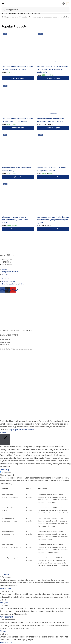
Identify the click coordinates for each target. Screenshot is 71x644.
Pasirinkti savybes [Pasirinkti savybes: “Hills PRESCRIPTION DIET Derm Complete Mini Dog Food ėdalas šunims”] (18, 229)
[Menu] (5, 4)
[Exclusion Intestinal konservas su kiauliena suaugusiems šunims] (53, 100)
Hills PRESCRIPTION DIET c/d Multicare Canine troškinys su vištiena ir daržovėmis (52, 69)
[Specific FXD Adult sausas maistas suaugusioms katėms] (53, 149)
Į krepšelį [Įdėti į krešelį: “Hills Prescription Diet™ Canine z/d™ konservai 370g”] (18, 177)
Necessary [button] (5, 469)
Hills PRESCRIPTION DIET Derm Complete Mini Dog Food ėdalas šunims (15, 220)
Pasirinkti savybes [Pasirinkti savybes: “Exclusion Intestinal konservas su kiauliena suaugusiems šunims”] (53, 128)
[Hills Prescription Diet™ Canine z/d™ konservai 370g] (18, 149)
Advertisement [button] (6, 617)
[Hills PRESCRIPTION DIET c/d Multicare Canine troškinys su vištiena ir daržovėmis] (53, 48)
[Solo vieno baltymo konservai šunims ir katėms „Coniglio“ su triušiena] (18, 48)
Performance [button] (6, 588)
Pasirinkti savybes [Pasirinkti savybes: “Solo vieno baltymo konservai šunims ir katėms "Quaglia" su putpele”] (18, 128)
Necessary (6, 472)
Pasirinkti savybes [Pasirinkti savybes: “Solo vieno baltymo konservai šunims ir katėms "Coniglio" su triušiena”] (18, 78)
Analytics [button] (4, 603)
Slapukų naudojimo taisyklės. (21, 430)
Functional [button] (5, 574)
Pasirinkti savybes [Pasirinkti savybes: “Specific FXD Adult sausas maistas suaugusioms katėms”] (53, 177)
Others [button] (3, 631)
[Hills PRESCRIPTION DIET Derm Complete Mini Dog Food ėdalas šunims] (18, 198)
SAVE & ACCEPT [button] (7, 643)
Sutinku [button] (3, 433)
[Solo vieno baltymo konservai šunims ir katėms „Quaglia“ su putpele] (18, 100)
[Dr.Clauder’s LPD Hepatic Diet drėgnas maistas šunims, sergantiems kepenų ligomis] (53, 198)
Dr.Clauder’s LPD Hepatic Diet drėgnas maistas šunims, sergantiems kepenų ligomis (53, 220)
